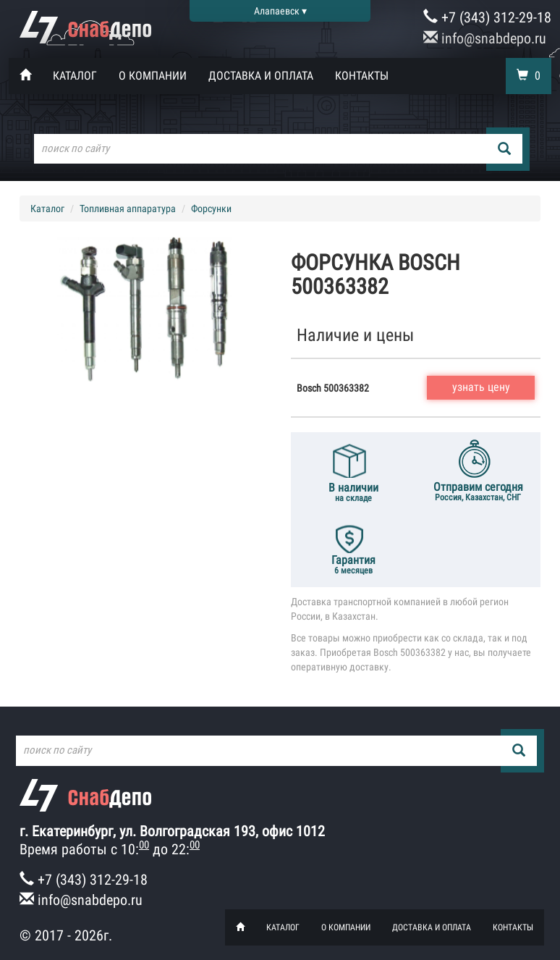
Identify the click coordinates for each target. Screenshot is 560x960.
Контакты (362, 76)
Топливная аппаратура (128, 209)
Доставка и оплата (261, 76)
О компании (153, 76)
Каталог (75, 76)
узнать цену (481, 387)
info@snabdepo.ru (485, 38)
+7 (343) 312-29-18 (487, 17)
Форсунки (211, 209)
